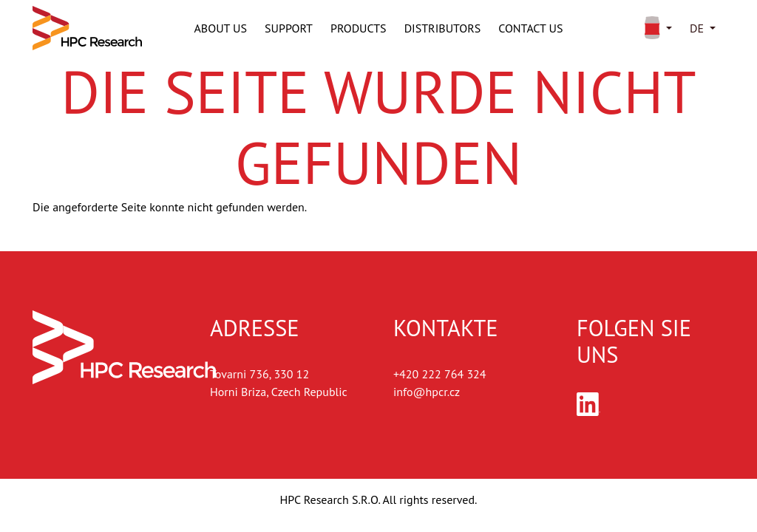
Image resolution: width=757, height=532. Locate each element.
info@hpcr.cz (427, 392)
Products (359, 28)
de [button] (697, 28)
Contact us (530, 28)
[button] (655, 28)
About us (221, 28)
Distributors (443, 28)
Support (289, 28)
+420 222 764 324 (440, 374)
